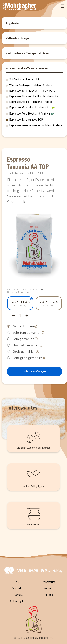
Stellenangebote (18, 601)
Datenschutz (18, 588)
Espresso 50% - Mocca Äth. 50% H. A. (32, 91)
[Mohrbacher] (20, 7)
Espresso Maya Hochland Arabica (32, 108)
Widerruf (49, 588)
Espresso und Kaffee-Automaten (27, 68)
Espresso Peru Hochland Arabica (32, 114)
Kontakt (18, 595)
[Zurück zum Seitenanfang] (33, 620)
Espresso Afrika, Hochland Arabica (31, 102)
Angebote (12, 23)
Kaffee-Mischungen (18, 38)
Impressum (49, 582)
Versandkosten (39, 289)
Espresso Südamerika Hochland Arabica (34, 96)
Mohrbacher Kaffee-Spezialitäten (27, 53)
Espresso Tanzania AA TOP (26, 120)
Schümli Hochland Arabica (25, 80)
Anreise (49, 595)
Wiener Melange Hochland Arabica (31, 85)
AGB (18, 582)
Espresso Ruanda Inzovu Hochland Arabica (36, 125)
